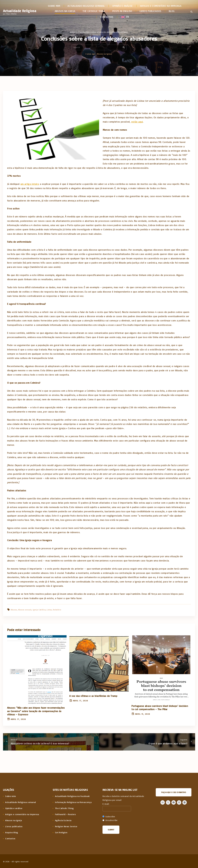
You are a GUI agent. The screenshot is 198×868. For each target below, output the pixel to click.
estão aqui (137, 122)
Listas (49, 610)
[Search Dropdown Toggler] (192, 12)
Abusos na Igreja (104, 54)
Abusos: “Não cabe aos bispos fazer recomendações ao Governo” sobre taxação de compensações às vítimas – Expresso (36, 711)
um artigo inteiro (30, 184)
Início (73, 32)
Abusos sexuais (25, 610)
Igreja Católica (39, 610)
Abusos (14, 610)
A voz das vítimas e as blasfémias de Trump (93, 696)
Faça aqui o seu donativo (174, 792)
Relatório (57, 610)
